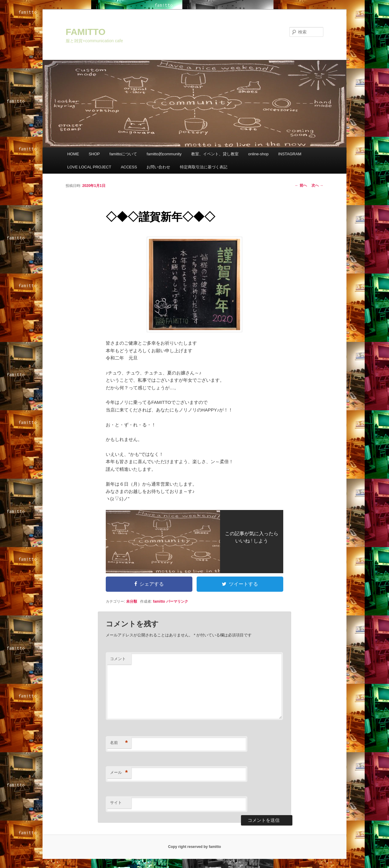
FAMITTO (86, 32)
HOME (73, 154)
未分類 (132, 601)
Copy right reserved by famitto (194, 847)
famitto (159, 601)
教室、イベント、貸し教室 (215, 154)
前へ (301, 185)
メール (119, 773)
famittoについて (123, 154)
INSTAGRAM (290, 154)
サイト (116, 803)
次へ (317, 185)
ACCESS (129, 167)
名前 (119, 743)
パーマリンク (177, 601)
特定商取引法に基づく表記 (204, 167)
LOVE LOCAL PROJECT (89, 167)
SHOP (94, 154)
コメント (118, 659)
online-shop (258, 154)
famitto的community (164, 154)
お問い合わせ (158, 167)
